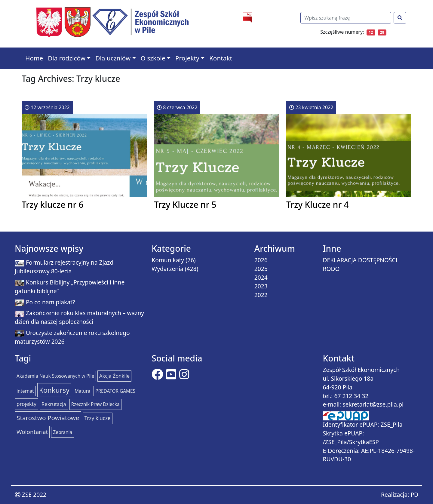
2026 (261, 260)
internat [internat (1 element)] (25, 391)
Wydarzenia (167, 269)
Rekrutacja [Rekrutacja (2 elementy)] (54, 404)
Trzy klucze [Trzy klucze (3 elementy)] (98, 418)
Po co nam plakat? (50, 302)
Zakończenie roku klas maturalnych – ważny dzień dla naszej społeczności (79, 317)
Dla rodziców (67, 58)
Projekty (187, 58)
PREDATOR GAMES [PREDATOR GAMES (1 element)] (115, 391)
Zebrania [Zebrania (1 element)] (63, 432)
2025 (261, 269)
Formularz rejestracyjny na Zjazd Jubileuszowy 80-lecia (64, 267)
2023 (261, 286)
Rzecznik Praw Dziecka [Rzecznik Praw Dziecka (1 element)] (95, 404)
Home (34, 58)
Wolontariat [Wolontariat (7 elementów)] (32, 432)
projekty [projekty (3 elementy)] (26, 404)
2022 (261, 295)
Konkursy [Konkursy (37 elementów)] (54, 390)
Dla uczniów (113, 58)
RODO (331, 269)
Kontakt (221, 58)
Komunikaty (168, 260)
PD (414, 495)
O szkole (153, 58)
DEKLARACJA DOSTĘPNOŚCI (360, 260)
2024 (261, 277)
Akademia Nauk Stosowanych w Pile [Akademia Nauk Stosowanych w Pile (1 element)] (55, 376)
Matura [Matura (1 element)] (82, 391)
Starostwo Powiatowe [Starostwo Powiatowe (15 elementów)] (48, 418)
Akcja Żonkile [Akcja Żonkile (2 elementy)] (114, 376)
